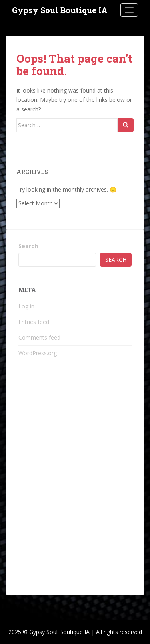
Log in (26, 306)
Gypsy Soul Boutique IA (60, 10)
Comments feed (39, 337)
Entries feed (34, 322)
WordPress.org (38, 353)
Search (28, 246)
